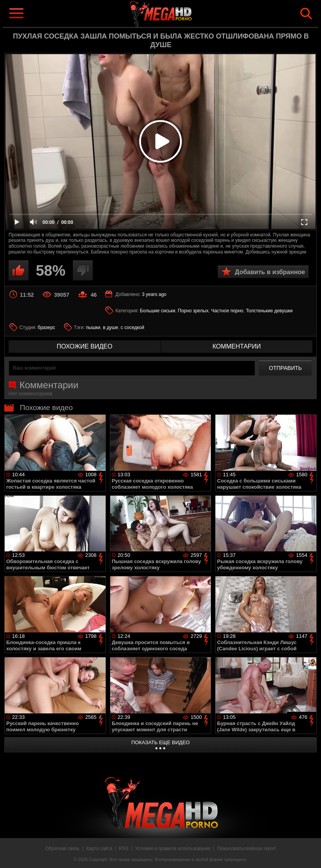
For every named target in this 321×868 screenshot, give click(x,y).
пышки (93, 327)
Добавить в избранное (270, 272)
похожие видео (85, 346)
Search (306, 14)
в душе (110, 327)
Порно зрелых (193, 311)
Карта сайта (99, 849)
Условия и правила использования (173, 849)
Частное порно (227, 311)
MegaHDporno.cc (173, 13)
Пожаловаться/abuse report (246, 849)
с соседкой (132, 327)
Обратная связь (62, 849)
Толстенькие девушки (269, 311)
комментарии (236, 346)
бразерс (47, 327)
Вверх (309, 854)
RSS (124, 849)
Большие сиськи (158, 311)
